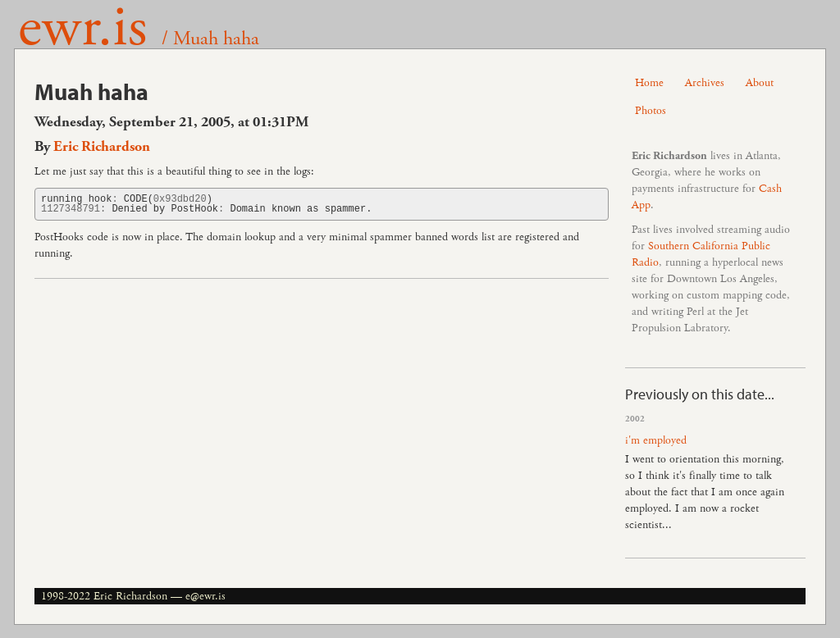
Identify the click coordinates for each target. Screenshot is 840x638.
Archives (705, 83)
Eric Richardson (102, 147)
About (760, 83)
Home (649, 83)
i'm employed (656, 440)
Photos (651, 111)
